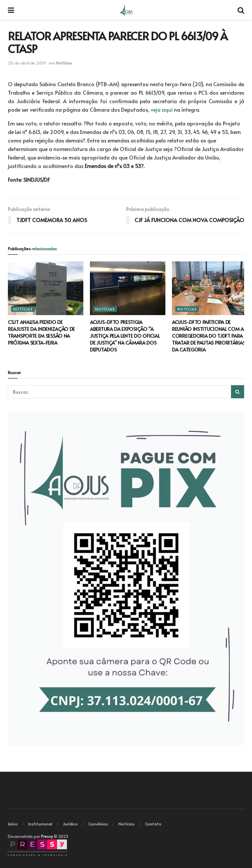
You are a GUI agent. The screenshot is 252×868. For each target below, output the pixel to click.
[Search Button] (238, 392)
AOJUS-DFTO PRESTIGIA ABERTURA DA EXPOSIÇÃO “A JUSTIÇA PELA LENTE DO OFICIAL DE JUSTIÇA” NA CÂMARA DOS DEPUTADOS (125, 336)
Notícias (64, 63)
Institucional (40, 824)
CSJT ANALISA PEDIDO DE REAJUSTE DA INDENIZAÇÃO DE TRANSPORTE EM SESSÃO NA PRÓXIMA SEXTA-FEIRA (41, 332)
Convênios (98, 824)
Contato (153, 824)
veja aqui (162, 109)
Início (13, 824)
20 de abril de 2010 (27, 63)
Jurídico (70, 824)
